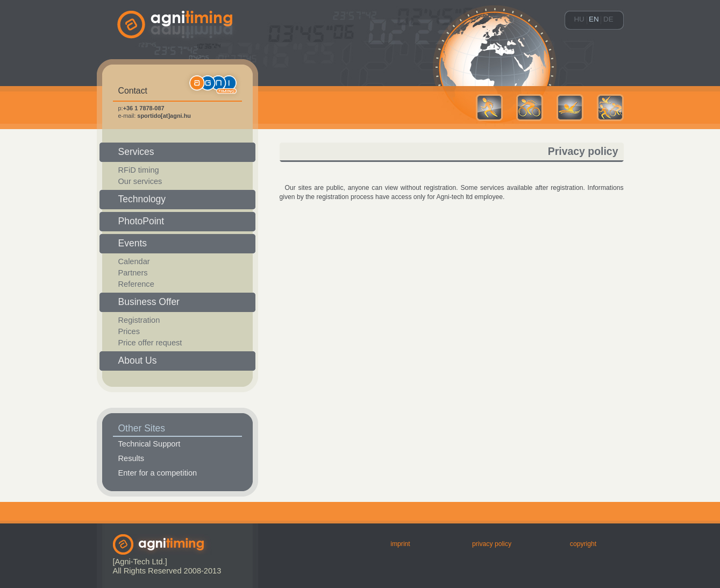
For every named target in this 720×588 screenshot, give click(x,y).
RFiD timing (139, 170)
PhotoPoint (141, 221)
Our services (140, 181)
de (608, 19)
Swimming (570, 108)
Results (131, 458)
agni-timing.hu (177, 43)
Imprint (400, 544)
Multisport (610, 108)
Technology (142, 199)
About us (138, 360)
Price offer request (150, 343)
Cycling (530, 108)
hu (579, 19)
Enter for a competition (158, 473)
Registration (139, 320)
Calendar (134, 261)
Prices (129, 331)
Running (489, 108)
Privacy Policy (492, 544)
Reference (136, 284)
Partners (133, 273)
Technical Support (149, 444)
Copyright (583, 544)
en (594, 19)
